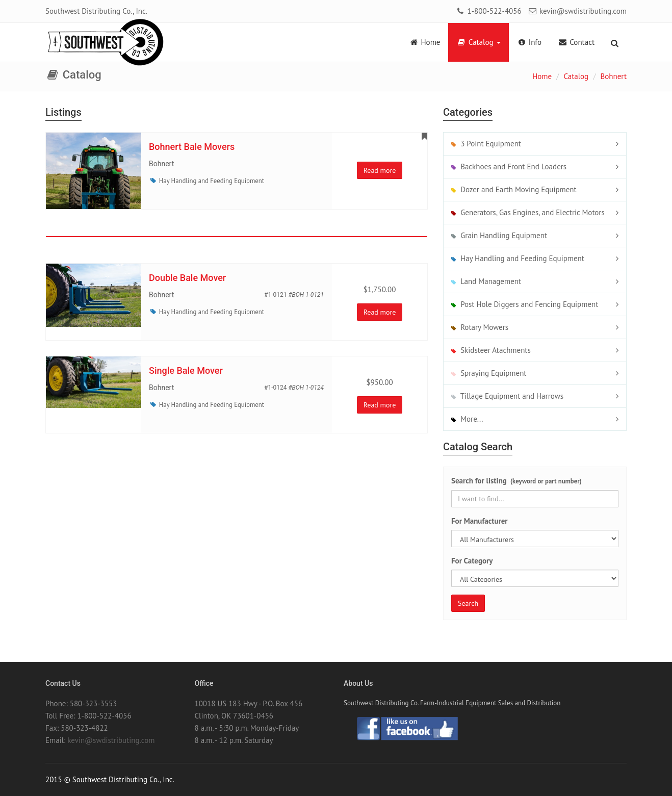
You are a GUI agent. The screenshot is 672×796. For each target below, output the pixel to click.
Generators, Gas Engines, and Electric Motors (528, 212)
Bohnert (614, 76)
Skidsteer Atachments (491, 350)
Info (529, 42)
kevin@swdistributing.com (577, 11)
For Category (472, 561)
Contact (576, 42)
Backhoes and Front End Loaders (509, 166)
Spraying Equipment (489, 373)
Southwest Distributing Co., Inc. (96, 11)
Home (424, 42)
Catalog (478, 42)
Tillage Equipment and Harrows (507, 396)
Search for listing (516, 481)
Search (468, 603)
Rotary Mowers (480, 327)
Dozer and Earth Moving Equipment (514, 189)
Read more (380, 170)
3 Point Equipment (486, 144)
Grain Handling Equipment (499, 235)
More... (467, 419)
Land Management (486, 281)
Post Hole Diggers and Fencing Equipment (525, 304)
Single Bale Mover (186, 370)
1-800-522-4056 (488, 11)
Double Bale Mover (187, 278)
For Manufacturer (480, 521)
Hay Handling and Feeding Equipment (212, 181)
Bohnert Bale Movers (192, 147)
